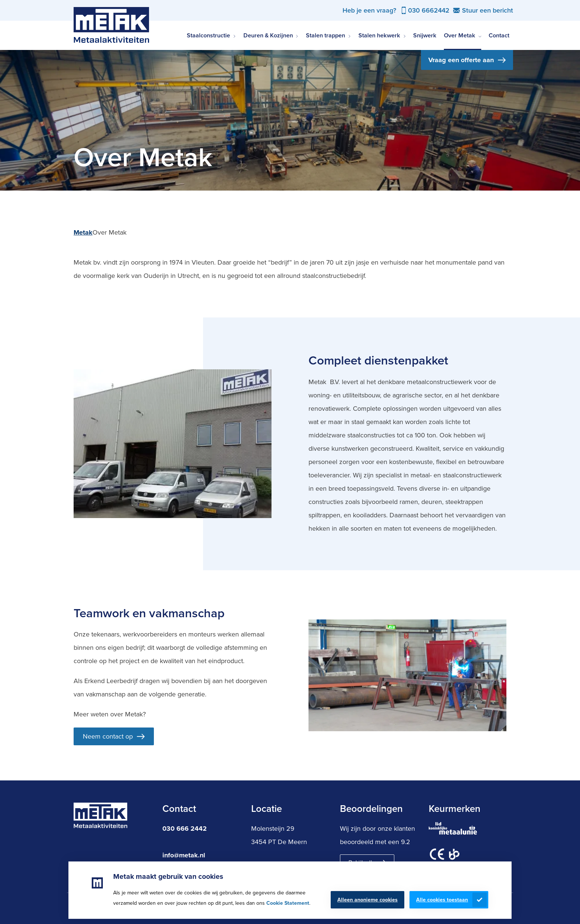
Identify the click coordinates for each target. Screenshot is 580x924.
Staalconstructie (208, 35)
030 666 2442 (185, 829)
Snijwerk (425, 35)
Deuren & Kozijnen (268, 35)
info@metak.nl (184, 855)
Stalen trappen (326, 35)
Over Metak (460, 35)
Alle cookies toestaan (442, 900)
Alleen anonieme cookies (367, 900)
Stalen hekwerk (379, 35)
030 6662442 (429, 10)
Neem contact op (108, 736)
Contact (499, 35)
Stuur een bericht (488, 10)
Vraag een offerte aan (461, 60)
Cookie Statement (288, 903)
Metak (83, 232)
